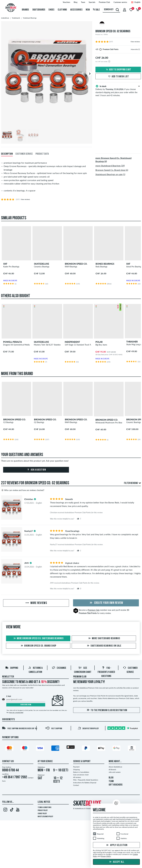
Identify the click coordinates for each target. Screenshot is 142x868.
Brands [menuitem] (25, 10)
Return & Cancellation (81, 772)
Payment (76, 767)
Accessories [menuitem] (76, 10)
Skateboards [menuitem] (39, 10)
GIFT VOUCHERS (116, 785)
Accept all (116, 862)
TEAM (111, 781)
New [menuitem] (88, 10)
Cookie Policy (42, 814)
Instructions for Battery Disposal (85, 783)
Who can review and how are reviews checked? (23, 490)
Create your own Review (106, 603)
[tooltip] (139, 49)
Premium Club (94, 610)
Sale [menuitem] (96, 10)
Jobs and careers (115, 772)
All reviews (77, 777)
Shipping (12, 668)
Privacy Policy (43, 810)
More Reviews (36, 603)
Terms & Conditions (45, 807)
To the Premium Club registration (106, 710)
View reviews (135, 42)
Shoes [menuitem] (51, 10)
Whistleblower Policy (45, 817)
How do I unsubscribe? (16, 712)
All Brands (112, 770)
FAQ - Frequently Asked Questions (106, 672)
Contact (76, 785)
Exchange (59, 668)
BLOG (111, 778)
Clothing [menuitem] (62, 10)
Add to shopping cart (118, 70)
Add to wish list (118, 77)
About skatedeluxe (115, 767)
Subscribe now (26, 705)
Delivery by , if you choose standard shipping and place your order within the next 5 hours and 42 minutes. (118, 91)
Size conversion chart (81, 775)
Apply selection (116, 845)
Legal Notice (44, 802)
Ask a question (36, 470)
